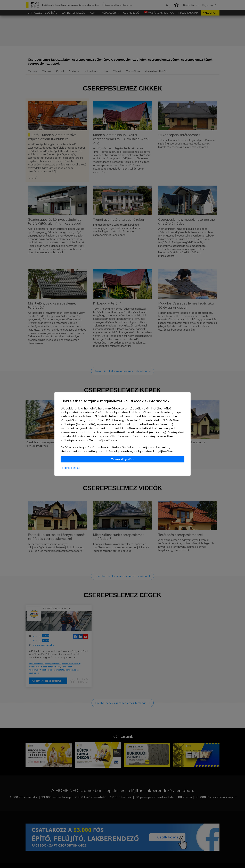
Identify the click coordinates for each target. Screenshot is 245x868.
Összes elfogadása (122, 459)
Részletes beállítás (70, 468)
